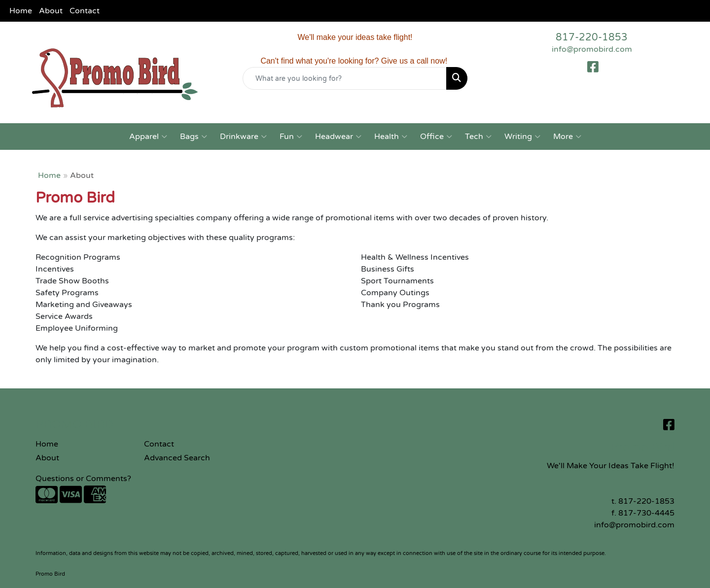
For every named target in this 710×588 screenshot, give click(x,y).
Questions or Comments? (83, 479)
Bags (194, 137)
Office (436, 137)
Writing (522, 137)
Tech (478, 137)
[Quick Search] (345, 78)
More (567, 137)
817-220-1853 (592, 37)
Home (21, 11)
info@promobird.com (592, 49)
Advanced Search (177, 458)
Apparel (148, 137)
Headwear (338, 137)
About (51, 11)
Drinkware (243, 137)
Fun (291, 137)
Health (391, 137)
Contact (85, 11)
